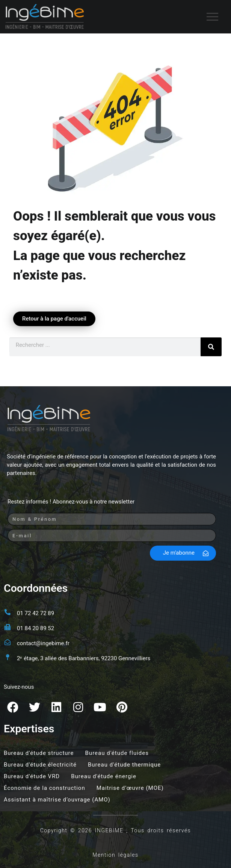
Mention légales (115, 855)
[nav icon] (212, 17)
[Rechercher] (211, 347)
